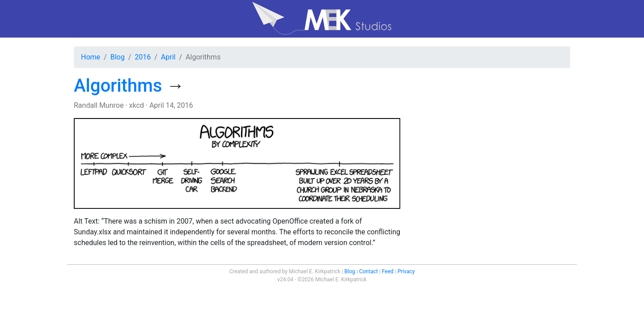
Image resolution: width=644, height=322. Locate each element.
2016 (143, 57)
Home (91, 57)
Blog (118, 57)
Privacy (406, 271)
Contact (369, 271)
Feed (388, 271)
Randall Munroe (99, 105)
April (168, 57)
